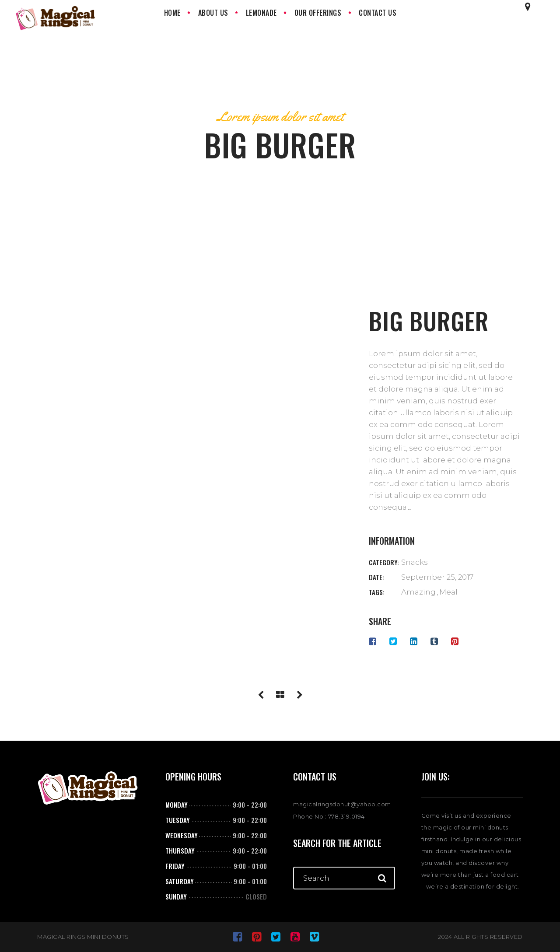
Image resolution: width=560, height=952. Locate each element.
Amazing (418, 592)
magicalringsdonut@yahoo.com (342, 804)
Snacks (415, 562)
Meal (448, 592)
